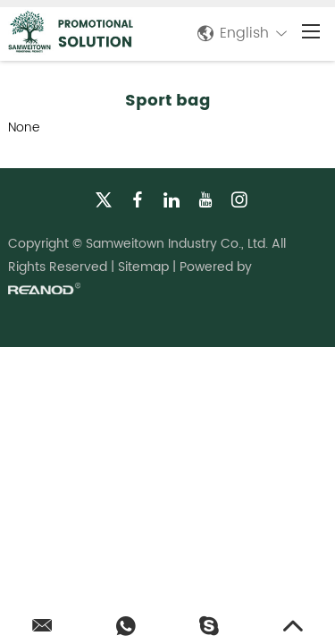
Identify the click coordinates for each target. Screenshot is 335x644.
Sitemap (143, 267)
